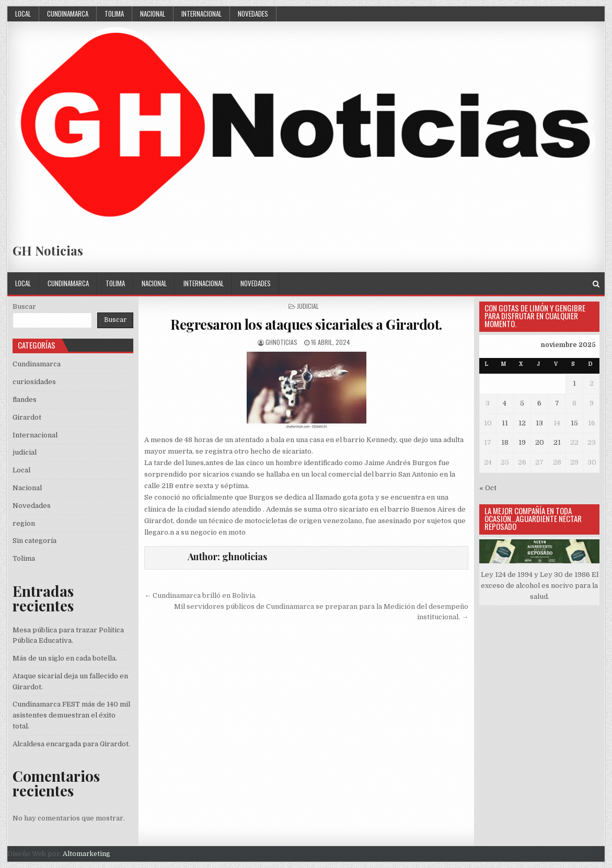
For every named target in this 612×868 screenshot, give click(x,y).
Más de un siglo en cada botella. (65, 658)
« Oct (488, 488)
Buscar (24, 306)
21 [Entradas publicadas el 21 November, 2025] (557, 442)
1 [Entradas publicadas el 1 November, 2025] (574, 383)
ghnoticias (281, 342)
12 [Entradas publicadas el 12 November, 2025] (522, 423)
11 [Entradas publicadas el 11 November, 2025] (505, 423)
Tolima (114, 14)
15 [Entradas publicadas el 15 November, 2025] (574, 423)
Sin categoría (34, 541)
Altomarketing (86, 854)
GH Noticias (48, 250)
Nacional (153, 14)
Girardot (27, 417)
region (24, 523)
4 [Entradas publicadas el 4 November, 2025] (505, 403)
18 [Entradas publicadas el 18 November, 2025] (505, 442)
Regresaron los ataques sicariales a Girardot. (306, 324)
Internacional (201, 14)
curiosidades (34, 382)
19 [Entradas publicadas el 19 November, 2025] (522, 442)
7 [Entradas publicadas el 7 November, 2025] (557, 403)
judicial (308, 306)
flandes (25, 400)
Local (23, 14)
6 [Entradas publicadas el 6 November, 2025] (539, 403)
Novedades (253, 14)
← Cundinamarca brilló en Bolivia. (200, 595)
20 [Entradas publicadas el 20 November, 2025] (540, 442)
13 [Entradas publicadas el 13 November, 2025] (539, 423)
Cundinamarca (68, 14)
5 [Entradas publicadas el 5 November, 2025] (522, 403)
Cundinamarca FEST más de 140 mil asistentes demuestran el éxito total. (71, 715)
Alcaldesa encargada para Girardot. (71, 744)
